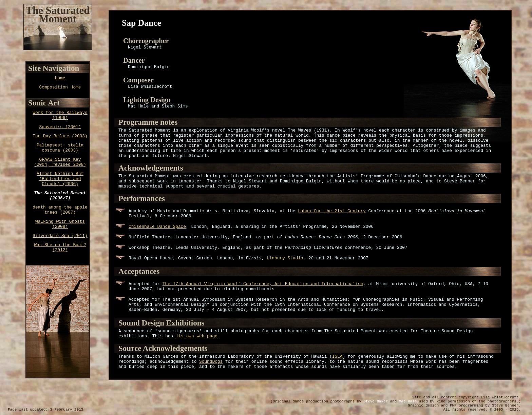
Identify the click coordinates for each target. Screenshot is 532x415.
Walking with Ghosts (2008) (60, 224)
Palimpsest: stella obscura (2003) (60, 148)
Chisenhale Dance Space (157, 227)
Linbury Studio (285, 258)
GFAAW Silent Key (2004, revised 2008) (60, 162)
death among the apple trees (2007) (60, 210)
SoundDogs (211, 362)
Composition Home (60, 87)
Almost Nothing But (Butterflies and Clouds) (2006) (60, 179)
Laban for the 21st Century (332, 211)
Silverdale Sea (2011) (60, 236)
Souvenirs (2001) (60, 127)
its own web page (197, 336)
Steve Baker (376, 401)
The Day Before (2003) (60, 136)
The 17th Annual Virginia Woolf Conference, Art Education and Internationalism (263, 284)
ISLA (337, 357)
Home (60, 78)
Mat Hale (408, 401)
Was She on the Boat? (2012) (60, 248)
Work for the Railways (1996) (60, 115)
